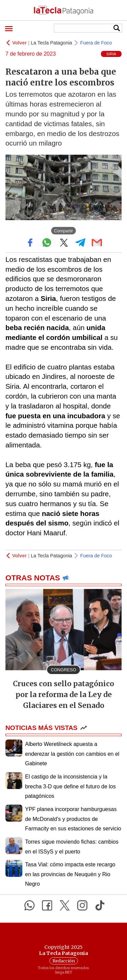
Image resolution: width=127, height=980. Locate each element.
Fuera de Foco (96, 43)
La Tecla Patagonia (51, 43)
